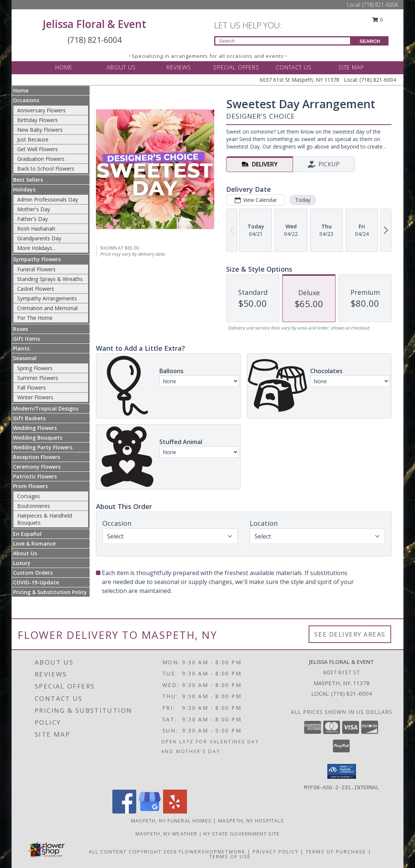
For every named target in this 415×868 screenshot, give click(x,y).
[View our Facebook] (124, 811)
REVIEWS (179, 67)
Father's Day (32, 219)
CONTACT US (294, 67)
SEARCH (370, 41)
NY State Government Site (241, 834)
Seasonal (25, 358)
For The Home (35, 318)
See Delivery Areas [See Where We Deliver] (350, 634)
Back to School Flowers (46, 168)
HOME (64, 67)
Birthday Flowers (38, 120)
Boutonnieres (34, 506)
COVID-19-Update (36, 582)
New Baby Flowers (40, 130)
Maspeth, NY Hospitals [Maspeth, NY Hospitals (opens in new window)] (251, 821)
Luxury (22, 563)
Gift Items (26, 339)
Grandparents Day (39, 238)
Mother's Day (34, 209)
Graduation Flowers (41, 159)
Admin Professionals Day (48, 199)
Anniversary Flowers (41, 110)
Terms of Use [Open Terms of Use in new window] (230, 856)
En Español (27, 534)
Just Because (33, 139)
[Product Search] (283, 41)
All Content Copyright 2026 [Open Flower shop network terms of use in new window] (133, 852)
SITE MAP (351, 67)
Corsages (29, 496)
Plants (21, 348)
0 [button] (378, 20)
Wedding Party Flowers (43, 447)
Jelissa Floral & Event (95, 24)
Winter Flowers (35, 397)
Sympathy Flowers (37, 259)
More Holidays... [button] (36, 248)
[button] (342, 771)
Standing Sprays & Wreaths (50, 279)
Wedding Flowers (35, 428)
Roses (21, 329)
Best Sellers (28, 180)
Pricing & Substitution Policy (50, 592)
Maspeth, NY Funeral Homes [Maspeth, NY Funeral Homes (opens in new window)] (171, 821)
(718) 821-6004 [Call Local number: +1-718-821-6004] (380, 5)
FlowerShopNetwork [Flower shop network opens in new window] (212, 852)
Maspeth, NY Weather (166, 834)
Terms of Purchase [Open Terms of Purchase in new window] (336, 852)
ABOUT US (121, 67)
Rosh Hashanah (36, 229)
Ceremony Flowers (37, 467)
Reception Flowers (37, 457)
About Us (25, 553)
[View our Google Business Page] (150, 811)
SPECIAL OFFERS (236, 67)
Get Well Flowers (38, 149)
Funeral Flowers (36, 269)
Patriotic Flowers (35, 476)
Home (21, 90)
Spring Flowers (35, 368)
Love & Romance (34, 544)
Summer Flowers (38, 378)
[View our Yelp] (175, 811)
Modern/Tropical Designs (46, 408)
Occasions (26, 100)
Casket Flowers (36, 289)
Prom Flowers (30, 486)
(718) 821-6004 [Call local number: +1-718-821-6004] (352, 693)
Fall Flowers (32, 388)
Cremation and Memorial (47, 308)
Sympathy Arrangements (47, 298)
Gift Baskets (29, 418)
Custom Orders (33, 573)
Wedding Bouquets (38, 438)
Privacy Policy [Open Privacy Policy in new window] (276, 852)
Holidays (24, 189)
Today (303, 200)
